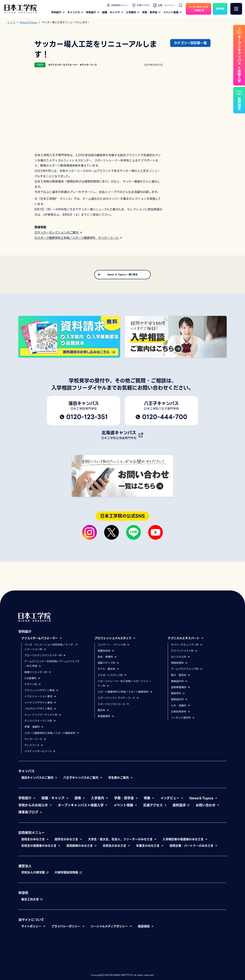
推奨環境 (146, 926)
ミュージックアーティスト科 (43, 715)
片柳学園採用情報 (68, 872)
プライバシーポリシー (68, 926)
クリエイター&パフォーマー (42, 638)
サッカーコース (35, 739)
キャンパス (76, 12)
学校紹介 (93, 12)
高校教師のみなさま (82, 846)
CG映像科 (32, 678)
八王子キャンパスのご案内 (83, 778)
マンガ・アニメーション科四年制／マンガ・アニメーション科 (51, 647)
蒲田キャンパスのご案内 (39, 778)
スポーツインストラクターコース (118, 698)
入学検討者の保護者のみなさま (185, 839)
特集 (149, 798)
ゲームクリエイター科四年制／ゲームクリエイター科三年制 (52, 664)
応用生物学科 (181, 712)
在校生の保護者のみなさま (41, 846)
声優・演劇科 (34, 727)
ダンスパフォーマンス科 (40, 721)
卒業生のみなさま (150, 846)
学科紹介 (58, 12)
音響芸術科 (106, 651)
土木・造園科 (181, 706)
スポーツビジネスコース (113, 704)
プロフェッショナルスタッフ (115, 638)
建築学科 (178, 693)
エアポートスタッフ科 (112, 675)
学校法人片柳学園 (35, 872)
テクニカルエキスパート (186, 638)
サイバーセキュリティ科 (187, 645)
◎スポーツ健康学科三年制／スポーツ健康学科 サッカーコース (78, 238)
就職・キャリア (113, 12)
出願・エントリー (164, 5)
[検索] (181, 5)
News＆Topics (203, 798)
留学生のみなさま (68, 839)
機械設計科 (179, 681)
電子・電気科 (181, 675)
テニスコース (34, 745)
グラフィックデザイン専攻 (41, 690)
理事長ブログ (30, 812)
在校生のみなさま (116, 846)
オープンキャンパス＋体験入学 (83, 805)
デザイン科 (33, 684)
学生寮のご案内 (120, 778)
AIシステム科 (180, 657)
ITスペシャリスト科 (184, 651)
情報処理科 (179, 663)
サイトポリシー (33, 926)
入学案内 (133, 12)
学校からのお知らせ (35, 805)
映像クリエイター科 (38, 672)
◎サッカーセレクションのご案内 (58, 233)
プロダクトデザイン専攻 (40, 709)
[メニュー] (236, 9)
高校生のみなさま (35, 839)
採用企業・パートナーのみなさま (193, 846)
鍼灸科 (103, 710)
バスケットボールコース (40, 751)
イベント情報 (173, 12)
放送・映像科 (107, 657)
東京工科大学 (32, 899)
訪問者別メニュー (117, 5)
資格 (80, 798)
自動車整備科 (181, 687)
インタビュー (172, 798)
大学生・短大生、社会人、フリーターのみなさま (122, 839)
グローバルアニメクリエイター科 (45, 655)
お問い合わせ (208, 805)
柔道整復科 (106, 716)
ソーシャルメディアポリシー (111, 926)
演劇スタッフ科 (108, 663)
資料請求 (181, 805)
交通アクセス (141, 5)
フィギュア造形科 (183, 718)
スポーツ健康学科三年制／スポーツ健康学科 (52, 733)
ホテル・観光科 (108, 669)
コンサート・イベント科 (114, 645)
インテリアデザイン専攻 (40, 703)
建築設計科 (179, 699)
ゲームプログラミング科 (187, 669)
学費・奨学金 (152, 12)
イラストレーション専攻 (40, 696)
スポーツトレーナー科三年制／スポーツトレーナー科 (124, 683)
